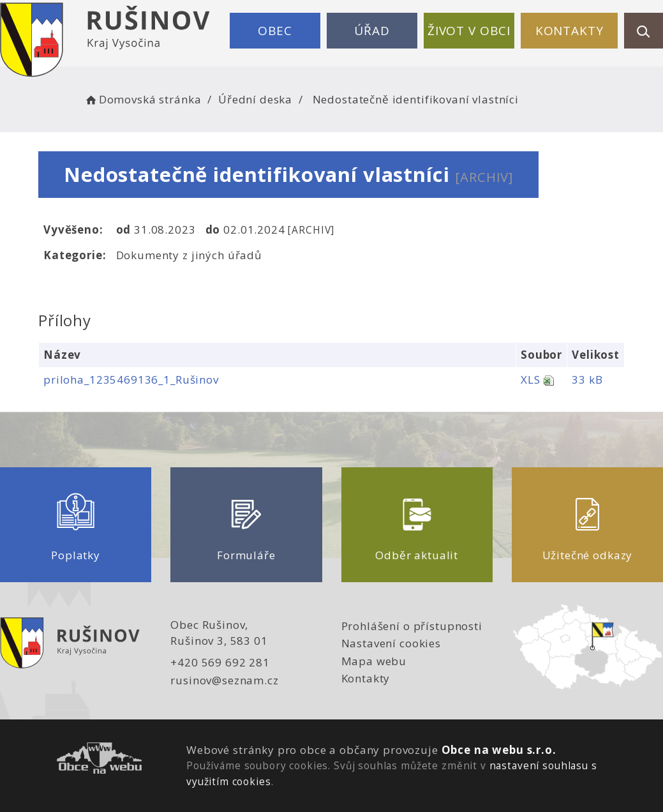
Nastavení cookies (391, 643)
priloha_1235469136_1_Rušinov (131, 380)
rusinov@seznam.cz (224, 680)
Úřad (372, 31)
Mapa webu (374, 661)
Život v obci (469, 31)
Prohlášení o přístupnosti (412, 626)
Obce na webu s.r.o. (499, 750)
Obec (275, 31)
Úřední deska (255, 99)
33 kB (587, 380)
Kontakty (570, 31)
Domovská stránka (142, 99)
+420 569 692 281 (220, 662)
